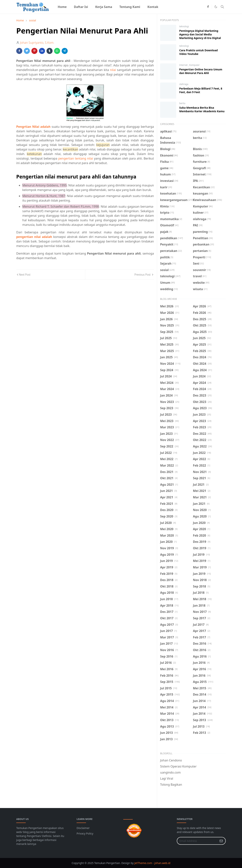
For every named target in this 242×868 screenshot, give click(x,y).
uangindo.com (170, 772)
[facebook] (208, 7)
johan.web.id (162, 863)
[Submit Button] (221, 841)
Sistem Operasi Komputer (178, 766)
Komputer (194, 65)
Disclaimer (83, 828)
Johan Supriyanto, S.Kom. (37, 43)
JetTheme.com (143, 863)
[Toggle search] (222, 7)
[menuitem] (62, 7)
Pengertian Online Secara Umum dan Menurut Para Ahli (201, 71)
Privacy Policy (85, 833)
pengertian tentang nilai (76, 158)
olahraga (184, 84)
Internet (184, 65)
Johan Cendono (171, 760)
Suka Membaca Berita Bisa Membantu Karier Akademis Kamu (202, 109)
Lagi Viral (167, 778)
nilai (113, 70)
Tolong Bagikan (171, 785)
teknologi (184, 26)
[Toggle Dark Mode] (216, 7)
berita (182, 103)
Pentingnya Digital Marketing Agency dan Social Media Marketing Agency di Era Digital (200, 34)
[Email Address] (197, 841)
